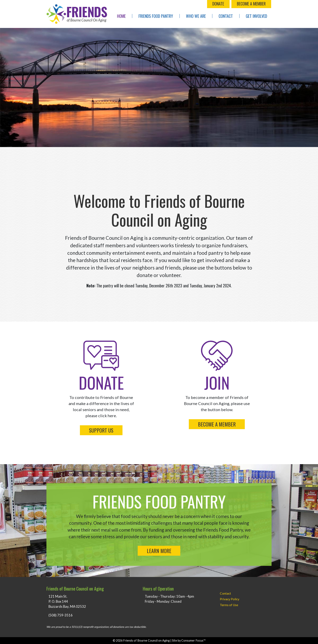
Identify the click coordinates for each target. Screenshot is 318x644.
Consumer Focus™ (193, 640)
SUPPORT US (101, 430)
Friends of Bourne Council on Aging (146, 640)
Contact (226, 16)
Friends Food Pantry (156, 16)
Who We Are (196, 16)
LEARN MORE (159, 551)
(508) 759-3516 (61, 615)
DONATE (218, 4)
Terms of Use (229, 605)
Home (121, 16)
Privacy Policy (230, 599)
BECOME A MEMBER (251, 4)
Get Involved (256, 16)
